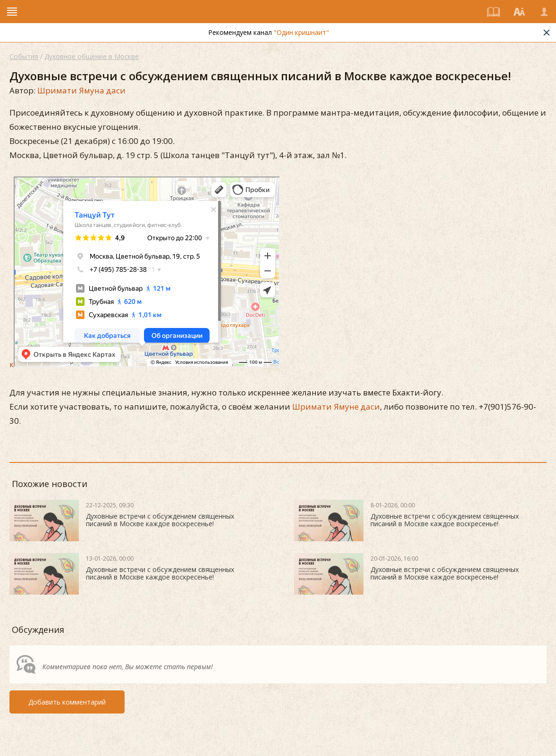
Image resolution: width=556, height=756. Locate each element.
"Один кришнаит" (301, 32)
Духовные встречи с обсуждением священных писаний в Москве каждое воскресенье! (160, 520)
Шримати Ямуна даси (81, 90)
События (24, 56)
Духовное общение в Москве (92, 56)
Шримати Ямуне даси (336, 407)
